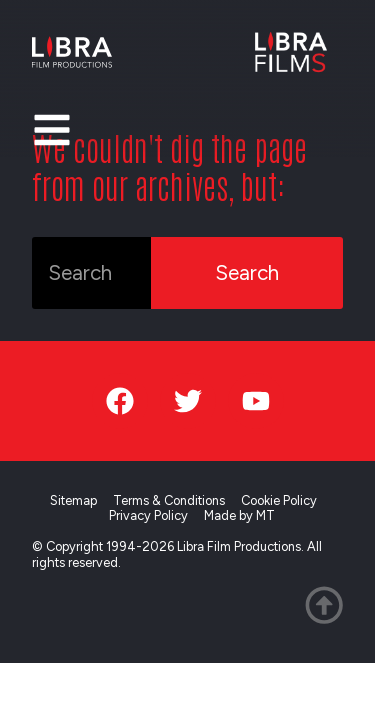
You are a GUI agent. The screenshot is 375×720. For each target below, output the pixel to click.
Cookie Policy (279, 500)
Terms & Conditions (169, 500)
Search (247, 272)
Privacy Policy (148, 515)
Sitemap (73, 500)
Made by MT (239, 515)
